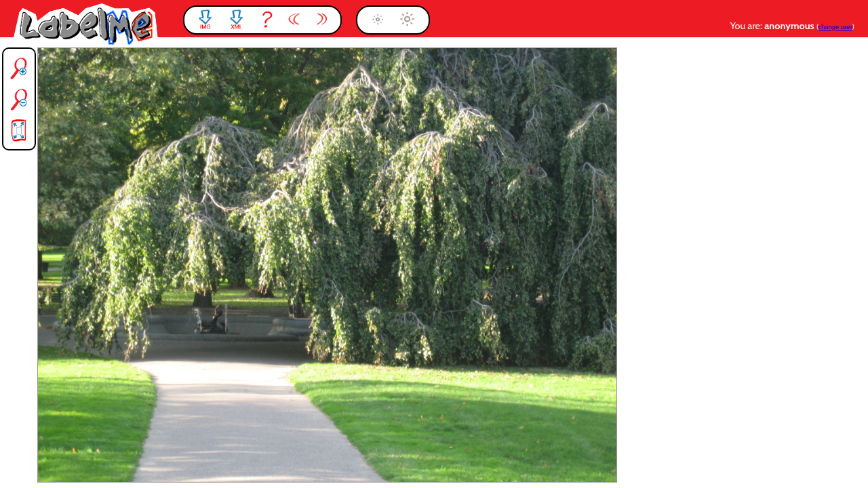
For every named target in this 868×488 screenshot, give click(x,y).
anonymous (790, 26)
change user (835, 27)
